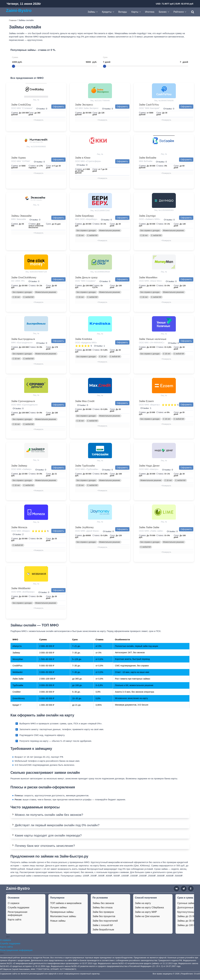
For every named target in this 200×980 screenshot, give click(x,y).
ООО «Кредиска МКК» (86, 343)
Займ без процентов (104, 917)
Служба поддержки (19, 908)
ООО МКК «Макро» (21, 531)
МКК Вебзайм (146, 161)
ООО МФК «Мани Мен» (151, 281)
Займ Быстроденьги (23, 339)
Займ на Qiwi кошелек (147, 917)
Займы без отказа (103, 908)
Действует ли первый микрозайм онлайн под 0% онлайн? (57, 825)
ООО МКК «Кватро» (149, 469)
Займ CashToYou (149, 105)
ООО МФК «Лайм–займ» (151, 531)
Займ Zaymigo (147, 216)
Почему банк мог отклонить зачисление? (45, 846)
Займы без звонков (103, 903)
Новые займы (58, 921)
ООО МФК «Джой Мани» (87, 531)
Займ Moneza (19, 528)
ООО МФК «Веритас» (150, 405)
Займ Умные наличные (153, 339)
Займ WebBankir (21, 589)
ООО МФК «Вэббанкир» (23, 592)
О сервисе (14, 903)
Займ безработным (103, 930)
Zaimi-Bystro (19, 10)
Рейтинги (179, 12)
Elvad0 (197, 974)
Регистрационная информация (18, 914)
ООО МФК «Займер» (21, 469)
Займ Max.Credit (85, 401)
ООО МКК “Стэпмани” (22, 108)
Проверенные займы (62, 912)
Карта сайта (14, 920)
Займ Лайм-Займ (149, 528)
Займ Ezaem (146, 401)
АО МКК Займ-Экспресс (87, 108)
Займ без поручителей (105, 921)
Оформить (58, 106)
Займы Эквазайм (21, 216)
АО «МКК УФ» (18, 281)
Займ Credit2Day (21, 105)
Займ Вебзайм (148, 158)
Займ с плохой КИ (103, 926)
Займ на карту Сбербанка (149, 908)
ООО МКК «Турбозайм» (87, 469)
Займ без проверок (103, 912)
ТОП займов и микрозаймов (66, 903)
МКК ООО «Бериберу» (86, 219)
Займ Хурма (18, 158)
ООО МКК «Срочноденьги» (24, 405)
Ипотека (150, 12)
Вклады (123, 12)
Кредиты (107, 12)
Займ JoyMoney (84, 528)
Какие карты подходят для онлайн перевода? (48, 836)
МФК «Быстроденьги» (22, 343)
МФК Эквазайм (19, 219)
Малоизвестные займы (63, 917)
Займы (91, 12)
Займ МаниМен (148, 278)
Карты (135, 12)
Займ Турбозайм (85, 466)
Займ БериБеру (84, 216)
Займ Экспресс (84, 105)
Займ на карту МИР (146, 912)
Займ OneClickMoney (24, 278)
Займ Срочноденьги (23, 401)
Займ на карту (143, 903)
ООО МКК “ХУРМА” (21, 161)
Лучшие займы (58, 908)
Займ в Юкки (83, 158)
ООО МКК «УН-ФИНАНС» (152, 343)
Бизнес (163, 12)
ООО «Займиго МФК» (150, 219)
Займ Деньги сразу (86, 278)
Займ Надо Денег (149, 466)
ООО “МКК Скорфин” (85, 281)
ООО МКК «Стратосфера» (88, 161)
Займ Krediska (84, 339)
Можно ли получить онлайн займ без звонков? (49, 815)
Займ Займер (19, 466)
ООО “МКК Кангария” (149, 108)
